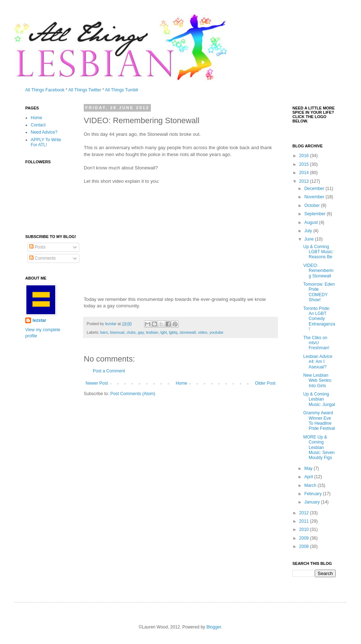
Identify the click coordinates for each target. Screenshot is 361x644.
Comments (42, 258)
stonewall (188, 332)
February (314, 494)
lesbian (152, 332)
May (309, 468)
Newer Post (97, 383)
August (312, 222)
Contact (38, 125)
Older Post (265, 383)
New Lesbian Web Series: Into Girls (318, 381)
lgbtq (173, 332)
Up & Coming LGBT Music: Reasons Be (318, 252)
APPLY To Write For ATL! (46, 142)
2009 (305, 538)
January (313, 502)
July (309, 231)
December (315, 189)
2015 (305, 164)
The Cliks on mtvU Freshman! (316, 343)
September (316, 214)
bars (104, 332)
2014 (305, 173)
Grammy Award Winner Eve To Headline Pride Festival (319, 421)
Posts (37, 247)
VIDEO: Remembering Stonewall (318, 271)
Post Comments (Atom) (133, 394)
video (203, 332)
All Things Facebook (45, 90)
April (309, 477)
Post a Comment (109, 371)
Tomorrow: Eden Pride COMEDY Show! (319, 292)
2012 (305, 513)
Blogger (214, 627)
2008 (305, 546)
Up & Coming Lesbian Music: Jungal (319, 399)
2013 (305, 181)
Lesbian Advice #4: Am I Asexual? (318, 362)
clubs (131, 332)
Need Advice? (44, 132)
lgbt (164, 332)
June (310, 239)
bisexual (117, 332)
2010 (305, 530)
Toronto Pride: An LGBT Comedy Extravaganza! (319, 319)
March (311, 485)
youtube (216, 332)
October (313, 206)
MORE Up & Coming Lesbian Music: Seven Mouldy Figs (319, 448)
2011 (305, 521)
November (315, 197)
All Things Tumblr (122, 90)
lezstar (39, 320)
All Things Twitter (85, 90)
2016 (305, 156)
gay (141, 332)
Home (182, 383)
